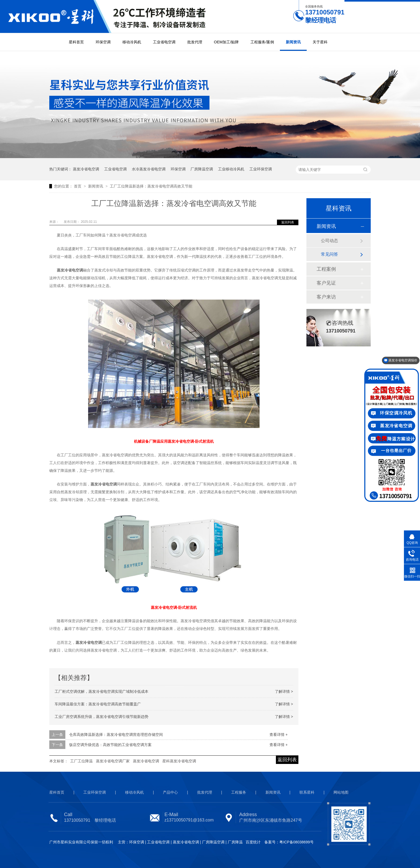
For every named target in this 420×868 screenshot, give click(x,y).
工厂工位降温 (81, 761)
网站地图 (341, 792)
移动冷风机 (132, 42)
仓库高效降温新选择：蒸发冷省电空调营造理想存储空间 (116, 735)
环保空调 (103, 42)
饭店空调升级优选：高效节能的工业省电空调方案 (110, 745)
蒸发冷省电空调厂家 (113, 761)
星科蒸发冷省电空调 (179, 761)
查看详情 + (279, 735)
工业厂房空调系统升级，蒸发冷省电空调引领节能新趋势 (102, 717)
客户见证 (326, 283)
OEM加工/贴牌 (226, 42)
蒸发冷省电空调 (86, 169)
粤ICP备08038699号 (297, 842)
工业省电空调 (164, 42)
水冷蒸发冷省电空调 (149, 169)
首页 (78, 186)
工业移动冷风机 (231, 169)
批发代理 (195, 42)
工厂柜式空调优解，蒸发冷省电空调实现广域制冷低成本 (102, 691)
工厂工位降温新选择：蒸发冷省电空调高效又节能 (151, 186)
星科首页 (76, 42)
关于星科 (320, 42)
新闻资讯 (293, 42)
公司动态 (329, 241)
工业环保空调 (261, 169)
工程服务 (239, 792)
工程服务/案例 (262, 42)
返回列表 (288, 222)
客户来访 (326, 297)
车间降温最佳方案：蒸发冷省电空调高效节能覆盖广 (98, 704)
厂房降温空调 (202, 169)
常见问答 (329, 254)
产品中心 (170, 792)
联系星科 (307, 792)
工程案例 (326, 269)
